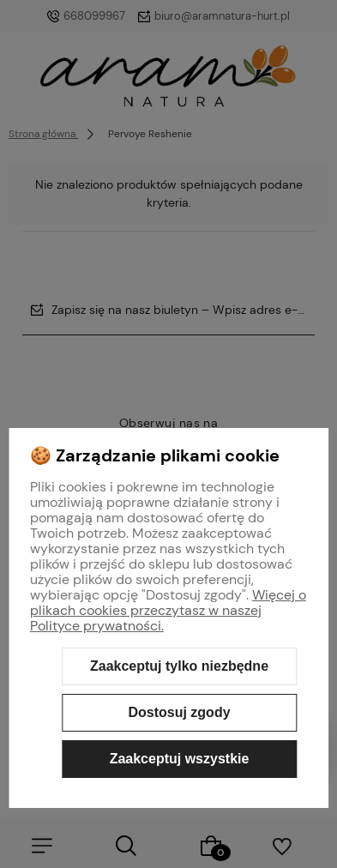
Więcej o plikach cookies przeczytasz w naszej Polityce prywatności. (168, 610)
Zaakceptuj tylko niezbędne (179, 666)
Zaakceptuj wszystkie (180, 759)
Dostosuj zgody (179, 712)
